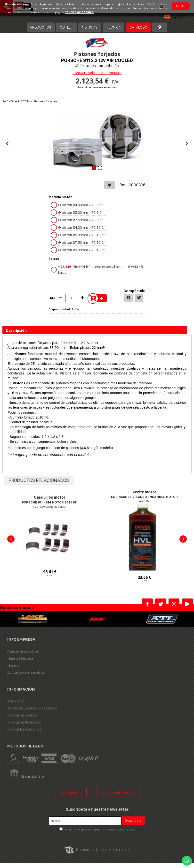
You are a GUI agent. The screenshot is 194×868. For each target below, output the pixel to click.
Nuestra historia (20, 658)
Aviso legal (16, 701)
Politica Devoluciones (24, 729)
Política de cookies (22, 715)
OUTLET (67, 27)
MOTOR (24, 101)
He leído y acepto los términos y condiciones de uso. (99, 829)
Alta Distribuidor (71, 792)
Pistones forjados (45, 101)
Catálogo (138, 27)
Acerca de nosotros (23, 651)
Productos (41, 27)
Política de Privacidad (24, 722)
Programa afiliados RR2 (118, 792)
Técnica (113, 27)
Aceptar (181, 6)
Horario (13, 665)
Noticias (90, 27)
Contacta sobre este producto (97, 73)
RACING (8, 101)
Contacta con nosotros (26, 672)
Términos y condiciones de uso (32, 708)
